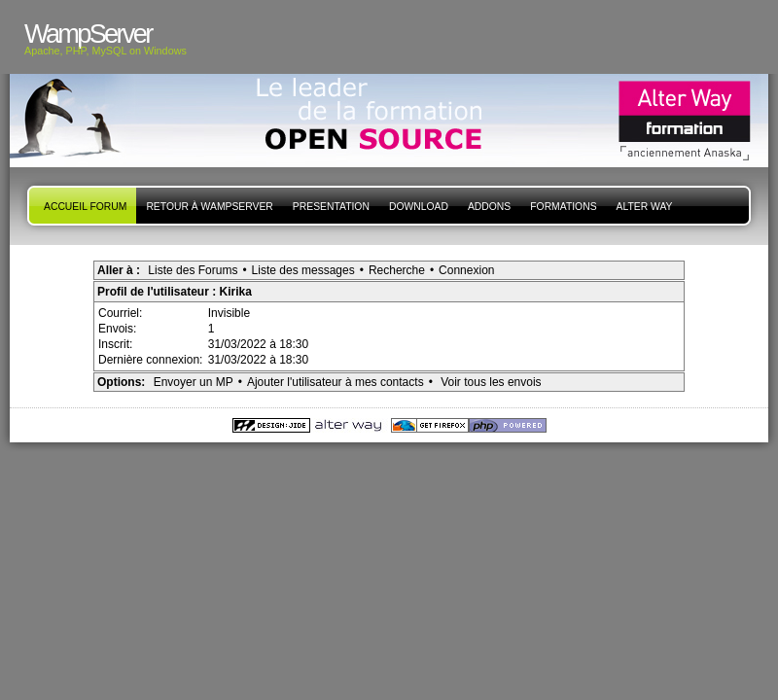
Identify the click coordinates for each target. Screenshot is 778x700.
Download (419, 207)
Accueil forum (85, 207)
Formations (563, 207)
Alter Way (645, 207)
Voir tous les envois (491, 382)
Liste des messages (303, 270)
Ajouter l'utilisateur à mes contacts (336, 382)
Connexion (466, 270)
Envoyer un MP (194, 382)
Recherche (397, 270)
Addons (489, 207)
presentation (331, 207)
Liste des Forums (193, 270)
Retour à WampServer (209, 207)
